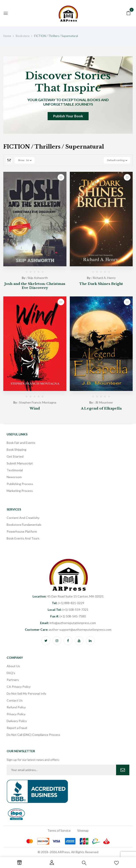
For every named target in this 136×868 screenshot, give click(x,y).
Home (7, 36)
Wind (35, 408)
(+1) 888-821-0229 (68, 603)
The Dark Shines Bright (101, 284)
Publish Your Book (68, 116)
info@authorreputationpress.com (68, 623)
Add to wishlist (61, 177)
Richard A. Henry (104, 278)
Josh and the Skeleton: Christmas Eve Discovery (35, 286)
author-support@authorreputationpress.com (68, 629)
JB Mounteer (104, 402)
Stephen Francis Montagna (38, 402)
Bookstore (23, 36)
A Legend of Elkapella (101, 408)
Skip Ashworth (38, 278)
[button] (128, 13)
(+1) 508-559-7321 (68, 610)
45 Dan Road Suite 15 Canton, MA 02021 (68, 596)
